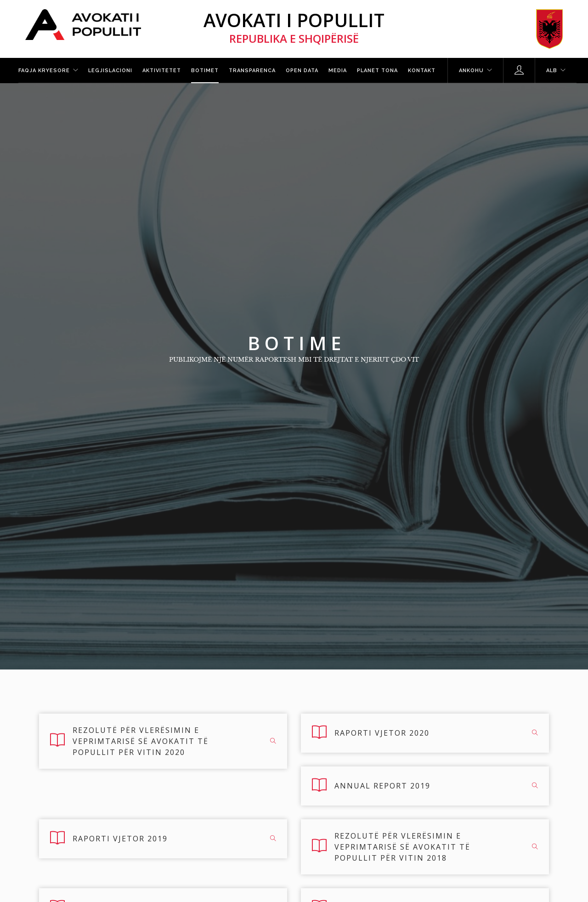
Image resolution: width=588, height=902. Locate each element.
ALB (552, 71)
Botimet (205, 71)
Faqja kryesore (44, 71)
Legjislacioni (110, 71)
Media (338, 71)
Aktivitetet (162, 71)
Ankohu (471, 71)
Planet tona (377, 71)
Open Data (302, 71)
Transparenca (252, 71)
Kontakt (422, 71)
